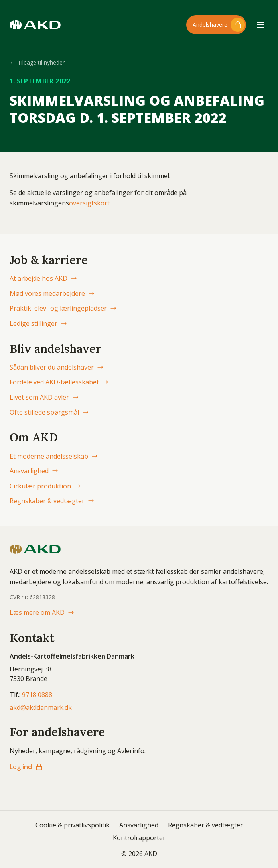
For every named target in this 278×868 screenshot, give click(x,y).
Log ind (26, 767)
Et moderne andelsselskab (54, 456)
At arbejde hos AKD (43, 278)
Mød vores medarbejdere (52, 293)
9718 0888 (37, 695)
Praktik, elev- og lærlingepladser (63, 308)
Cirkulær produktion (45, 486)
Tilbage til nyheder (37, 63)
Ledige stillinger (38, 323)
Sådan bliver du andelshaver (56, 367)
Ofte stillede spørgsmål (49, 412)
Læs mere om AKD (42, 612)
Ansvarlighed (34, 471)
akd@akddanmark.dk (41, 707)
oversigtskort (89, 203)
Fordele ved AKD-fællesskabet (59, 382)
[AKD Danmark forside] (35, 25)
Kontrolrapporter (139, 838)
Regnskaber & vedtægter (52, 501)
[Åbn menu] (260, 25)
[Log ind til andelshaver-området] (216, 25)
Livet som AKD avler (44, 397)
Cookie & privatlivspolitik (73, 825)
